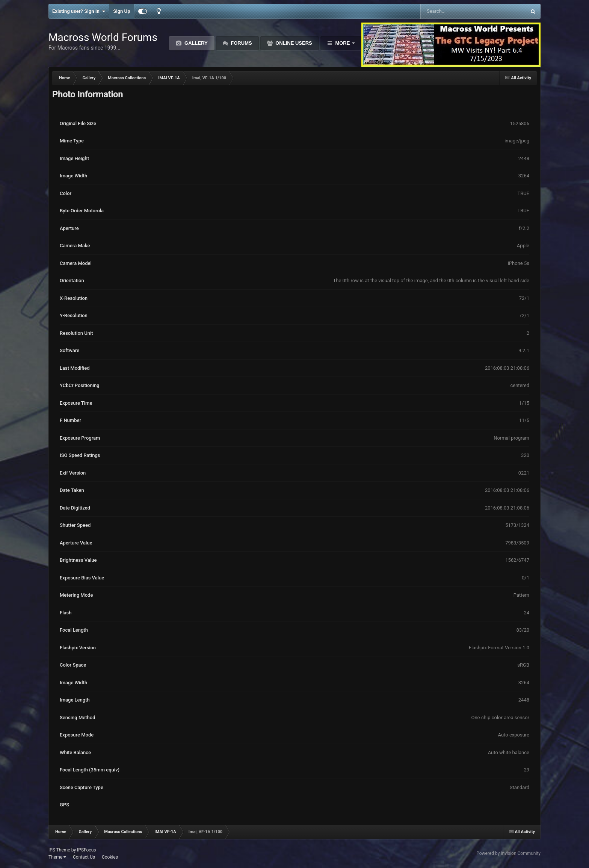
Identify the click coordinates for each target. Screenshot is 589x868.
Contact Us (84, 857)
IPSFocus (86, 850)
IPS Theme (59, 850)
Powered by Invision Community (508, 853)
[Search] (454, 11)
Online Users (293, 43)
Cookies (110, 857)
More (343, 43)
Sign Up (122, 11)
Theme (57, 857)
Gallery (195, 43)
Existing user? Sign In (79, 11)
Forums (241, 43)
